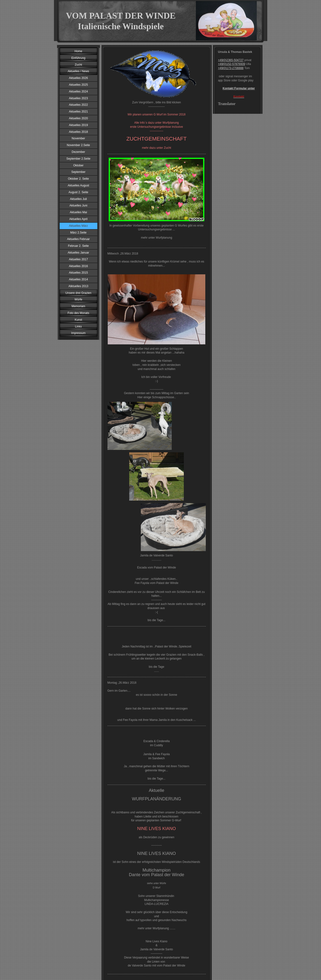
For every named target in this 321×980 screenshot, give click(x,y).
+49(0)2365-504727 (231, 60)
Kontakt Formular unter (239, 88)
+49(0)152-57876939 (232, 64)
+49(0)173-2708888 (231, 68)
